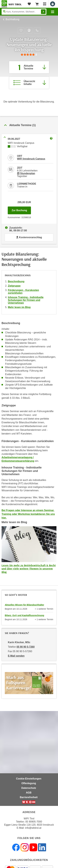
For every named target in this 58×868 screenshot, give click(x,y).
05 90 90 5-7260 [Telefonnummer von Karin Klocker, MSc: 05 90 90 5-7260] (26, 647)
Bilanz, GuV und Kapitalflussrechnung (24, 615)
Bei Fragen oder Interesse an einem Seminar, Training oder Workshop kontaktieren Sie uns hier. (28, 514)
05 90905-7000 (34, 822)
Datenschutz (29, 788)
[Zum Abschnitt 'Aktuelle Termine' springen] (29, 67)
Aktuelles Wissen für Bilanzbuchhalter (24, 605)
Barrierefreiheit (29, 797)
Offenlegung (29, 783)
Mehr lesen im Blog (19, 307)
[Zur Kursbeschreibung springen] (29, 83)
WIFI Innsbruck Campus (31, 159)
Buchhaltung (12, 19)
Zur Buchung (21, 209)
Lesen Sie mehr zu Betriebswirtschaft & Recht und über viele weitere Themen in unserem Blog (29, 569)
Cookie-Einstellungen (29, 779)
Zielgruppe (14, 286)
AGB (29, 793)
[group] (29, 55)
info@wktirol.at (33, 828)
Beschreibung (16, 281)
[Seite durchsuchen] (24, 12)
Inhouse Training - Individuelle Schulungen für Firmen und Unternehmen (26, 300)
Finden (43, 12)
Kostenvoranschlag (29, 237)
